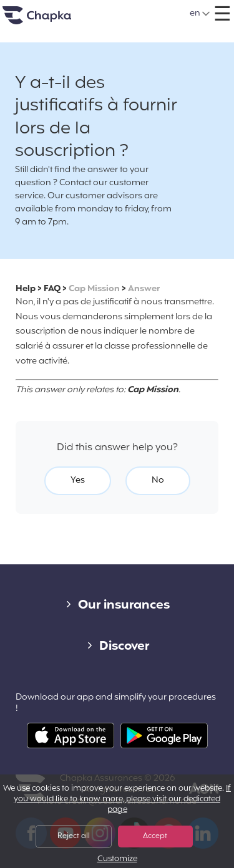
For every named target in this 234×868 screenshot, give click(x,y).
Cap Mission (94, 289)
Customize (117, 860)
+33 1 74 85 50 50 (130, 9)
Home (52, 20)
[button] (200, 14)
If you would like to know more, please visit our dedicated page (122, 799)
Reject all (74, 836)
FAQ (52, 289)
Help (26, 289)
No (158, 480)
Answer (144, 289)
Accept (155, 836)
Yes (78, 480)
